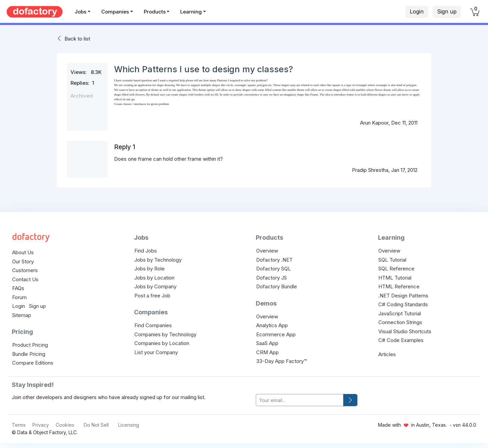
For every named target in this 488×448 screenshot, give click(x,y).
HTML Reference (399, 286)
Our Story (23, 261)
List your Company (156, 352)
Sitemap (22, 315)
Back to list (77, 39)
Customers (25, 270)
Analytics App (272, 325)
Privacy (41, 425)
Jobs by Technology (158, 260)
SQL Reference (396, 269)
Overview (267, 251)
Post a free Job (152, 296)
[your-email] (300, 400)
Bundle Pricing (29, 354)
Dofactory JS (272, 278)
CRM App (267, 352)
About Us (23, 252)
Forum (19, 297)
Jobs (80, 12)
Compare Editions (33, 363)
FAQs (18, 288)
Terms (19, 425)
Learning (191, 12)
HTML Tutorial (395, 278)
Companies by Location (162, 343)
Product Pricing (30, 345)
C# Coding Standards (403, 304)
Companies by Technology (165, 334)
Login (417, 11)
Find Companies (153, 325)
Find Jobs (146, 251)
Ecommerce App (276, 334)
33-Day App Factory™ (281, 361)
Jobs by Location (154, 278)
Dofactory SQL (274, 269)
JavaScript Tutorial (400, 313)
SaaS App (267, 343)
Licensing (129, 425)
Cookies (65, 425)
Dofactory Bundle (277, 286)
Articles (387, 354)
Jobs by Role (150, 269)
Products (155, 12)
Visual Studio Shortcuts (405, 331)
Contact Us (25, 279)
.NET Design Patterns (403, 296)
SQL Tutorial (392, 260)
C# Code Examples (401, 340)
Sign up (447, 11)
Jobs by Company (155, 286)
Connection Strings (400, 322)
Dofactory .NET (274, 260)
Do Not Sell (96, 425)
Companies (115, 12)
